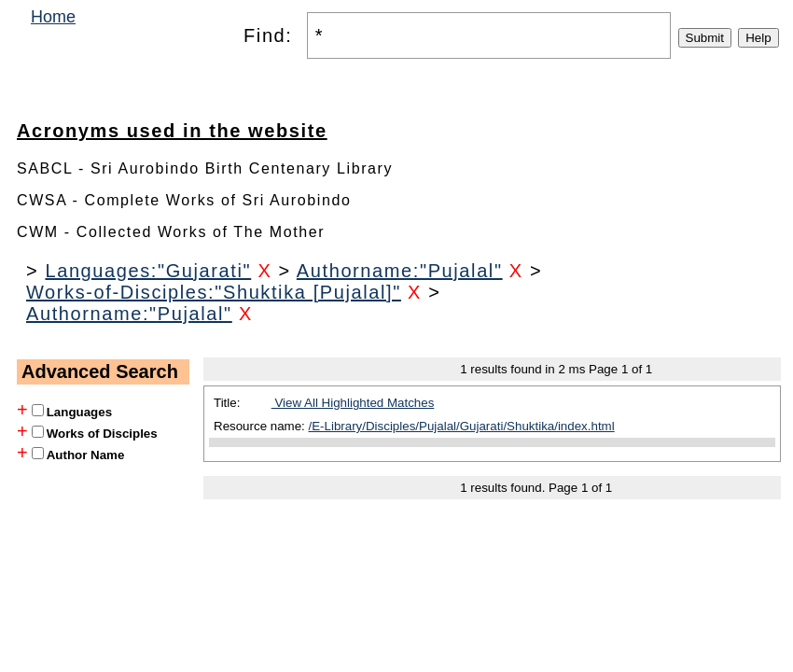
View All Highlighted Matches (353, 403)
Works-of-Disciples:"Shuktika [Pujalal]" (214, 292)
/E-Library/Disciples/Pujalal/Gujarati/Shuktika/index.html (462, 426)
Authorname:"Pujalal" (400, 271)
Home (53, 17)
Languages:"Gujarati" (148, 271)
